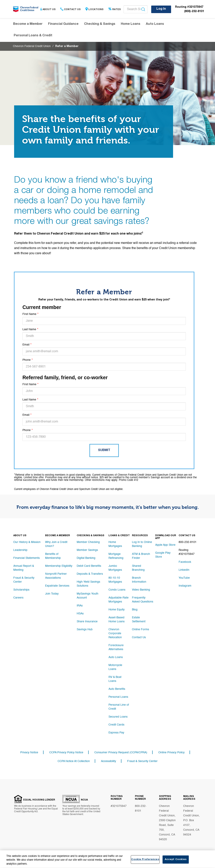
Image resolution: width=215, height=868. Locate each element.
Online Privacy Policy (171, 753)
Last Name (29, 329)
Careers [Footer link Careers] (18, 598)
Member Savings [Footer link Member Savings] (87, 550)
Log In (161, 9)
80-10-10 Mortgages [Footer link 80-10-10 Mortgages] (115, 580)
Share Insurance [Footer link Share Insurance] (87, 622)
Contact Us (71, 10)
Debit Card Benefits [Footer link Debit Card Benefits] (89, 566)
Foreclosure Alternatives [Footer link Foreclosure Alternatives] (116, 647)
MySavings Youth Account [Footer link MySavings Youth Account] (88, 596)
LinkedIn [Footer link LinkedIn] (184, 570)
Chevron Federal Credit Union (32, 46)
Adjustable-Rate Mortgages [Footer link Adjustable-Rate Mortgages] (119, 600)
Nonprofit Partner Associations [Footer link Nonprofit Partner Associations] (56, 576)
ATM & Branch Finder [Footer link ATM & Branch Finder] (141, 556)
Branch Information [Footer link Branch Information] (139, 580)
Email (26, 345)
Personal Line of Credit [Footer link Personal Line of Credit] (119, 707)
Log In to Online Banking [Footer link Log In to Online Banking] (142, 544)
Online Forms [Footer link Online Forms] (140, 629)
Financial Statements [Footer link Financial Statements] (27, 558)
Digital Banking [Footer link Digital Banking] (86, 558)
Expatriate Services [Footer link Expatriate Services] (57, 586)
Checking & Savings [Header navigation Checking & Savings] (100, 24)
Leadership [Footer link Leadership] (20, 550)
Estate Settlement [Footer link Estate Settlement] (139, 620)
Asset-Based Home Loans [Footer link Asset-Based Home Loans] (117, 620)
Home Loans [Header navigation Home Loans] (131, 24)
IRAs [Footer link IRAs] (80, 606)
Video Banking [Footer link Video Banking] (141, 590)
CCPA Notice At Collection (74, 761)
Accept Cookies (176, 862)
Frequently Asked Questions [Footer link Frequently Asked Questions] (143, 600)
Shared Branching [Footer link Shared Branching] (138, 568)
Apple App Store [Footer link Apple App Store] (165, 545)
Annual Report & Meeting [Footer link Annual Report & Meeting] (24, 568)
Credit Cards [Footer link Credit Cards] (116, 725)
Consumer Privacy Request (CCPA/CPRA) (121, 753)
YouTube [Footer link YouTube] (184, 578)
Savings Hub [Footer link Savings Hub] (85, 629)
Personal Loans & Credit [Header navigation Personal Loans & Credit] (33, 36)
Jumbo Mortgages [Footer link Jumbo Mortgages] (115, 568)
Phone (27, 360)
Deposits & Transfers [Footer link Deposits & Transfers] (90, 574)
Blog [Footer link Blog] (135, 610)
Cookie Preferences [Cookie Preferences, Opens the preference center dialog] (145, 862)
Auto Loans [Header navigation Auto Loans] (155, 24)
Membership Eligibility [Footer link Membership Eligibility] (59, 566)
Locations (94, 10)
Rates (115, 10)
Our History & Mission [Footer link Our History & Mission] (27, 542)
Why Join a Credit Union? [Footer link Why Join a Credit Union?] (56, 544)
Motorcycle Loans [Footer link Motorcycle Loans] (115, 667)
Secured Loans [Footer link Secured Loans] (118, 717)
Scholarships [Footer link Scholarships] (21, 590)
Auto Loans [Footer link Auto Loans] (116, 657)
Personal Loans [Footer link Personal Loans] (118, 697)
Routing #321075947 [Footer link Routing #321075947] (187, 552)
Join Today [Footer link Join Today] (52, 594)
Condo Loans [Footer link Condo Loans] (117, 590)
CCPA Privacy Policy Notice (66, 753)
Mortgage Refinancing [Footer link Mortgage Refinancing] (116, 556)
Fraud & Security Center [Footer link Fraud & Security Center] (24, 580)
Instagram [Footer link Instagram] (185, 586)
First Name (29, 314)
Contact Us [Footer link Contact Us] (139, 637)
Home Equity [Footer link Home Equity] (117, 610)
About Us (48, 10)
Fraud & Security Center (142, 761)
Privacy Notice (29, 753)
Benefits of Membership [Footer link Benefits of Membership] (53, 556)
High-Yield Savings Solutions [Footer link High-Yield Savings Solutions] (88, 584)
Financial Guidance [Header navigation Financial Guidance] (63, 24)
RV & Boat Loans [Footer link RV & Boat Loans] (115, 679)
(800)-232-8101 (194, 12)
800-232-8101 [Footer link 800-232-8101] (188, 542)
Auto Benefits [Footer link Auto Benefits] (117, 689)
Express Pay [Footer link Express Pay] (116, 733)
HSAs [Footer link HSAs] (80, 614)
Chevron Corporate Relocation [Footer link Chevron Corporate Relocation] (115, 633)
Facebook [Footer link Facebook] (185, 562)
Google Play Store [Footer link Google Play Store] (163, 555)
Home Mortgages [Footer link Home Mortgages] (115, 544)
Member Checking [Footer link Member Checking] (88, 542)
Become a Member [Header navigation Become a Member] (28, 24)
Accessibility (108, 761)
